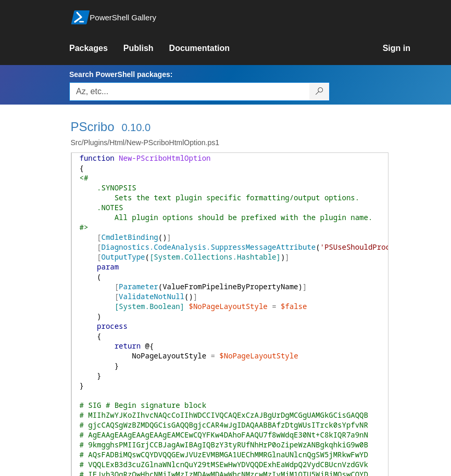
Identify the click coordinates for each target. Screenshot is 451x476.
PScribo (93, 127)
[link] (96, 48)
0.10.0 (136, 127)
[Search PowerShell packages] (320, 92)
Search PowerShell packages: (121, 74)
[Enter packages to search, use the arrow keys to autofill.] (190, 92)
